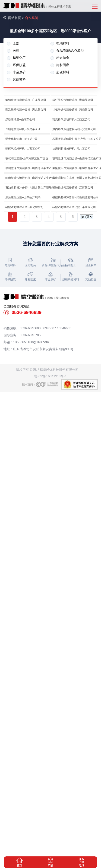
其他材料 (16, 79)
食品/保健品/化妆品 (67, 51)
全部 (13, 43)
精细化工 (16, 58)
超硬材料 (60, 72)
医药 (13, 51)
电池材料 (60, 43)
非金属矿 (16, 72)
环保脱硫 (16, 65)
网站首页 (15, 18)
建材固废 (60, 65)
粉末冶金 (60, 58)
